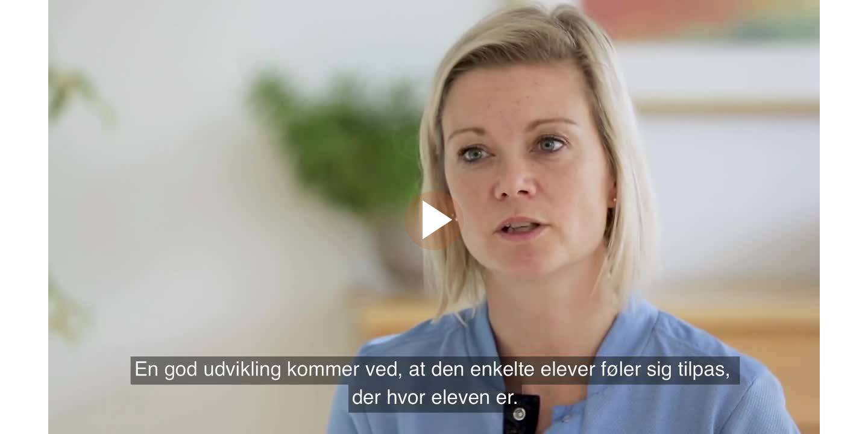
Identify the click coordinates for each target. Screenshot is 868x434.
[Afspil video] (434, 247)
